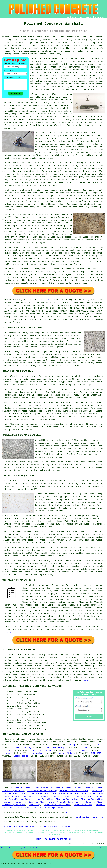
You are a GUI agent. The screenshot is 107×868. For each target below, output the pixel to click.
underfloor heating (40, 750)
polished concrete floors (68, 599)
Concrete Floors (95, 802)
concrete (49, 317)
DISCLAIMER (99, 17)
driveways (7, 753)
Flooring (53, 848)
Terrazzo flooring (12, 481)
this (9, 632)
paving (71, 745)
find (11, 655)
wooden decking (22, 756)
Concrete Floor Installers (42, 794)
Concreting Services (13, 791)
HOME (67, 17)
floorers (85, 748)
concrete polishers (70, 311)
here (86, 680)
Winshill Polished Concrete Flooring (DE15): (27, 37)
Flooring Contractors (67, 799)
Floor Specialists (55, 808)
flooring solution (12, 677)
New (25, 848)
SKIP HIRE (96, 753)
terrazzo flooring (57, 516)
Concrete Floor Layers (42, 802)
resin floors (76, 414)
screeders (7, 750)
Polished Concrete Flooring (42, 791)
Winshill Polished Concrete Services (32, 686)
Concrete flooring (12, 300)
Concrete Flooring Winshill (57, 826)
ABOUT (81, 17)
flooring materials (40, 75)
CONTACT (89, 17)
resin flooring (77, 417)
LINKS (74, 17)
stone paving (36, 753)
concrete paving (56, 748)
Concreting (98, 791)
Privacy (103, 848)
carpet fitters (67, 753)
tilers (97, 745)
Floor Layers (41, 788)
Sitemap (4, 848)
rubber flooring (22, 748)
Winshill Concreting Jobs (89, 817)
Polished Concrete (20, 788)
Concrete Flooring (82, 796)
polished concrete (52, 40)
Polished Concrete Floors (89, 788)
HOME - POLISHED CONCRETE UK (53, 839)
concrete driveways (78, 750)
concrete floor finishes (75, 594)
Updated (31, 848)
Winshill (48, 300)
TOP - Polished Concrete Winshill (20, 826)
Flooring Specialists (14, 794)
